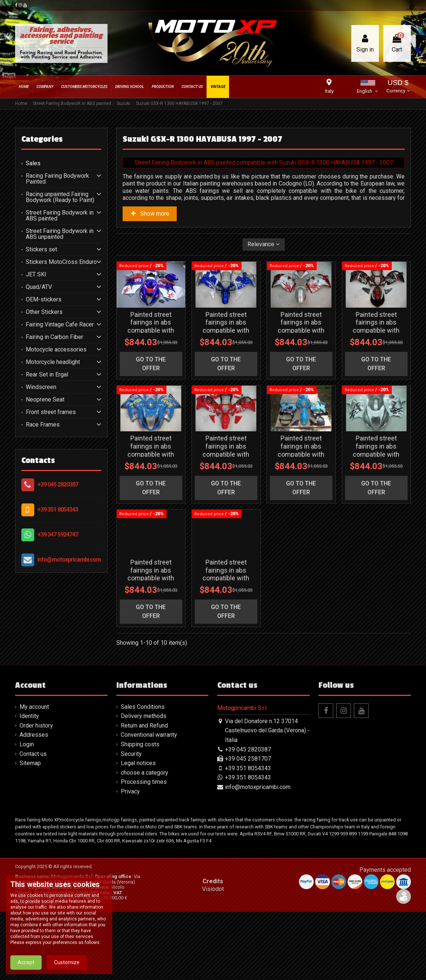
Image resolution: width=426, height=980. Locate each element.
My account (34, 775)
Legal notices (138, 831)
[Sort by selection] (264, 244)
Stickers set (41, 250)
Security (131, 822)
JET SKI (36, 275)
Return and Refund (144, 794)
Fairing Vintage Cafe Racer (60, 325)
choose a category (145, 841)
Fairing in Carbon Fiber (54, 337)
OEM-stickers (44, 300)
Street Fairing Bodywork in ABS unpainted (60, 234)
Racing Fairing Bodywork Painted (57, 179)
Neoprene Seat (45, 400)
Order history (36, 794)
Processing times (144, 850)
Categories (42, 139)
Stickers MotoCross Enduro (61, 262)
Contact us (33, 822)
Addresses (34, 803)
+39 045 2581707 (248, 827)
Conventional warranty (149, 803)
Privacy (130, 859)
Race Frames (43, 425)
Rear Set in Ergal (47, 375)
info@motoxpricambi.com (69, 560)
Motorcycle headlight (53, 362)
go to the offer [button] (151, 387)
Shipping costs (140, 812)
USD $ (398, 87)
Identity (29, 784)
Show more (150, 214)
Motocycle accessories (56, 350)
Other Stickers (44, 312)
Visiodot (213, 957)
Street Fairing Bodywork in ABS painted (60, 216)
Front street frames (51, 412)
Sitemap (30, 831)
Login (27, 812)
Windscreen (41, 387)
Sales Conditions (143, 775)
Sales (33, 163)
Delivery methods (144, 784)
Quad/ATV (39, 287)
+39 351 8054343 (58, 510)
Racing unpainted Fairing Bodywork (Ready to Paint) (60, 197)
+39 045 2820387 (58, 484)
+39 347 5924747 (58, 535)
